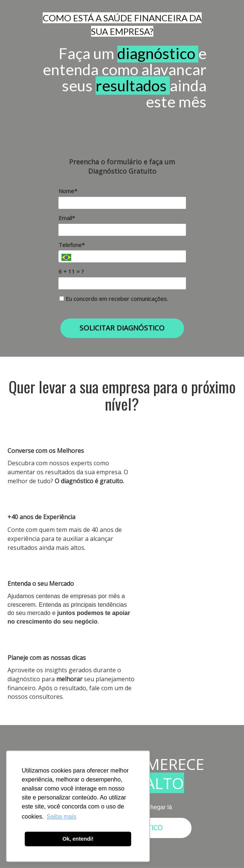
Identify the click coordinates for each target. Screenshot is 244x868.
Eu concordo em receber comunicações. (114, 299)
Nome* (68, 191)
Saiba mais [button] (61, 817)
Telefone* (72, 245)
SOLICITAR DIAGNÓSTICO (122, 328)
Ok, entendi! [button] (78, 839)
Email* (67, 218)
